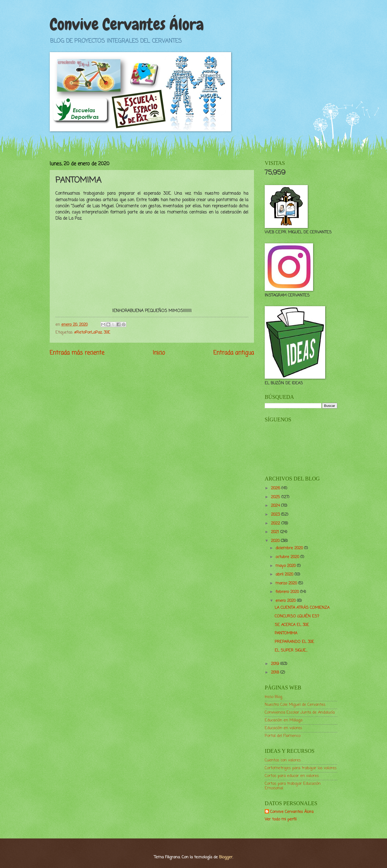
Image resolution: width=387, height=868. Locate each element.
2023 (276, 515)
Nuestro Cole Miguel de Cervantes (295, 705)
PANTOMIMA (286, 633)
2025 (276, 497)
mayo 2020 (286, 566)
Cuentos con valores (283, 760)
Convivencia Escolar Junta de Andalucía (300, 713)
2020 (276, 541)
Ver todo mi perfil (281, 819)
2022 (276, 523)
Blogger (226, 857)
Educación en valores (283, 728)
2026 (276, 488)
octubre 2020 (288, 557)
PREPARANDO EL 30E (294, 642)
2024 (276, 506)
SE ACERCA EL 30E (292, 625)
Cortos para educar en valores (292, 776)
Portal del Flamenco (283, 736)
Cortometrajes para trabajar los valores (301, 768)
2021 (276, 532)
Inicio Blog (273, 697)
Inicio (159, 353)
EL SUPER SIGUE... (291, 650)
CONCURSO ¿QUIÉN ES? (297, 616)
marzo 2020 (287, 583)
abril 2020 (285, 574)
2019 (276, 664)
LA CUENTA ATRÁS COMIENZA (302, 608)
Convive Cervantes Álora (127, 24)
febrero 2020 (288, 592)
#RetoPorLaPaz (88, 332)
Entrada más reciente (77, 353)
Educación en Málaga (284, 720)
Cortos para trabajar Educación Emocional (293, 786)
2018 (276, 672)
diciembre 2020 (290, 548)
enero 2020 (286, 601)
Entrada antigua (234, 353)
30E (107, 332)
